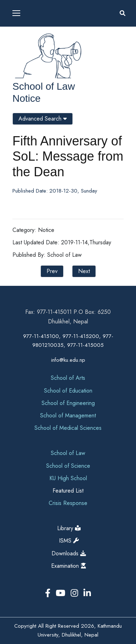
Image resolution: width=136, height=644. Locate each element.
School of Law (44, 86)
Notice (26, 98)
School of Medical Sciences (68, 428)
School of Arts (68, 378)
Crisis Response (68, 503)
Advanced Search (43, 119)
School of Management (68, 415)
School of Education (68, 391)
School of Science (68, 466)
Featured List (68, 491)
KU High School (68, 478)
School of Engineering (68, 403)
